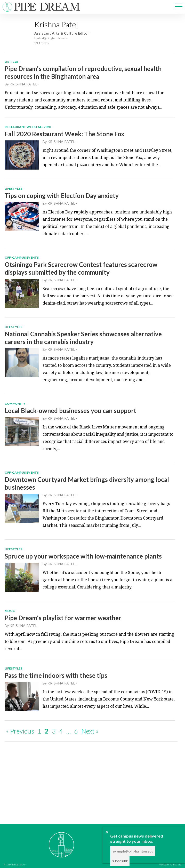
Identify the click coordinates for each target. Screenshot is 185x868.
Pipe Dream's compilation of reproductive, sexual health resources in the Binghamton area (83, 72)
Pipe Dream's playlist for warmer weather (63, 618)
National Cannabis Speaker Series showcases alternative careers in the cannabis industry (83, 338)
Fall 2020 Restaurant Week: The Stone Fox (65, 134)
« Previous (20, 731)
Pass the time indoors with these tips (56, 675)
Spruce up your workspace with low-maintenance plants (83, 556)
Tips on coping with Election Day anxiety (62, 196)
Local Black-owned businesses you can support (70, 411)
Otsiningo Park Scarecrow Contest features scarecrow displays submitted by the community (81, 268)
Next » (90, 731)
